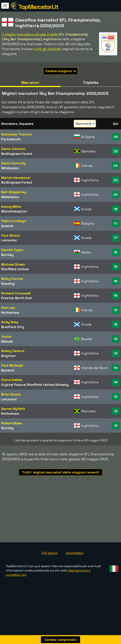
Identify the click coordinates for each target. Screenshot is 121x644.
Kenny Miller (11, 207)
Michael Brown (13, 264)
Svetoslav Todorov (16, 134)
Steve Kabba (12, 380)
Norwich (8, 370)
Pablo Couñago (14, 221)
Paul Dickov (11, 235)
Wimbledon (10, 168)
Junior (6, 336)
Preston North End (16, 298)
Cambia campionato (61, 640)
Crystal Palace (13, 385)
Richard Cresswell (16, 293)
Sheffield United (15, 269)
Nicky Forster (12, 279)
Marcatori (30, 83)
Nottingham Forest (17, 154)
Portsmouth (11, 139)
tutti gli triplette (47, 49)
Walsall (7, 341)
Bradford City (13, 327)
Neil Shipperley (14, 192)
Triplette (91, 83)
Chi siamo (50, 579)
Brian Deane (11, 394)
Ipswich (7, 226)
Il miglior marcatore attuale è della (30, 34)
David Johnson (13, 149)
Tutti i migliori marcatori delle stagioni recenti (61, 472)
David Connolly (13, 163)
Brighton (8, 356)
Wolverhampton (14, 211)
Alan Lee (8, 308)
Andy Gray (10, 322)
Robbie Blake (12, 423)
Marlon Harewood (16, 178)
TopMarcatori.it (38, 7)
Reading (8, 284)
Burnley (7, 255)
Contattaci (75, 579)
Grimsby (62, 385)
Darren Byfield (13, 409)
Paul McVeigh (12, 365)
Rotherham (10, 312)
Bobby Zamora (13, 351)
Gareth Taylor (12, 250)
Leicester (9, 240)
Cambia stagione (61, 71)
